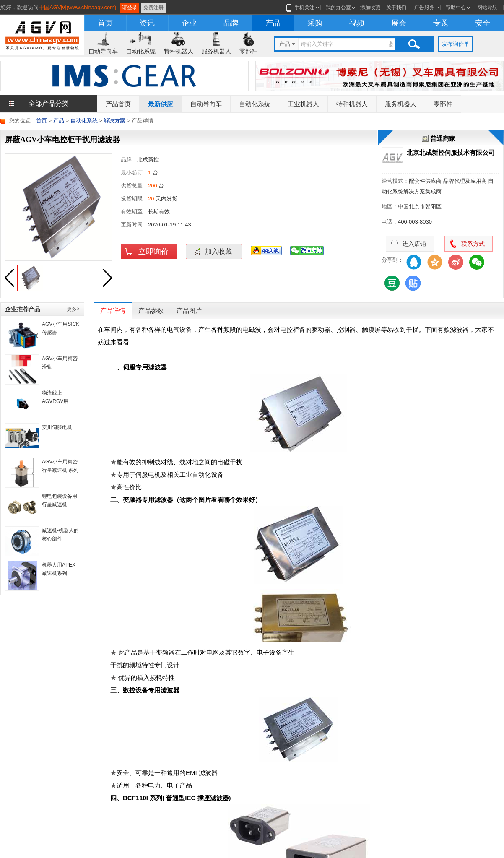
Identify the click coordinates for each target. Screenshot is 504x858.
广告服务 (424, 8)
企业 (189, 23)
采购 (315, 23)
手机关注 (303, 8)
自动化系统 (141, 51)
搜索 (414, 44)
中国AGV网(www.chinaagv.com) (77, 7)
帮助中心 (456, 8)
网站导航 (487, 8)
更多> (73, 309)
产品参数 (151, 311)
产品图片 (189, 311)
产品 (273, 23)
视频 (357, 23)
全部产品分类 (49, 103)
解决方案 (114, 121)
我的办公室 (338, 8)
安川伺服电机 (57, 427)
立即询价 (153, 252)
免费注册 (153, 8)
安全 (483, 23)
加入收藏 (218, 251)
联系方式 (473, 244)
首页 (105, 23)
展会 (399, 23)
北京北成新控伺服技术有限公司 (451, 152)
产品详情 (113, 311)
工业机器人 (303, 104)
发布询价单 (456, 44)
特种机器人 (179, 51)
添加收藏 (370, 8)
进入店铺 (414, 244)
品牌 (231, 23)
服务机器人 (216, 51)
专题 (441, 23)
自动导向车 (103, 51)
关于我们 (396, 8)
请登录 (130, 8)
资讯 (147, 23)
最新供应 (161, 104)
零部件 (248, 51)
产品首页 (118, 104)
